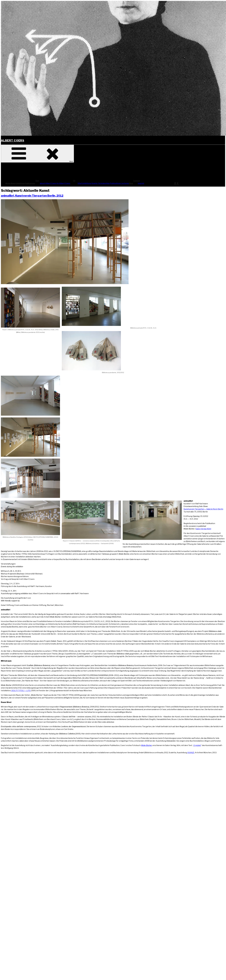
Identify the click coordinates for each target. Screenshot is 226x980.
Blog (131, 183)
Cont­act (153, 181)
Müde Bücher (146, 745)
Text (54, 181)
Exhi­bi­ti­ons (20, 183)
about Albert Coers (48, 183)
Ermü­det (197, 745)
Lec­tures (125, 183)
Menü (37, 154)
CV (91, 181)
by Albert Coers (63, 183)
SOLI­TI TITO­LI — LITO (21, 691)
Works (8, 183)
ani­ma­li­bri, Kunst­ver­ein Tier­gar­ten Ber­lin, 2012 (32, 196)
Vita (79, 183)
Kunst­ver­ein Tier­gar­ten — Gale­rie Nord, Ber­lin (203, 509)
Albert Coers (13, 140)
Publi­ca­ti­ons (30, 183)
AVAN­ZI (191, 753)
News (13, 183)
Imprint (141, 183)
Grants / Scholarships (101, 183)
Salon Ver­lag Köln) (203, 529)
